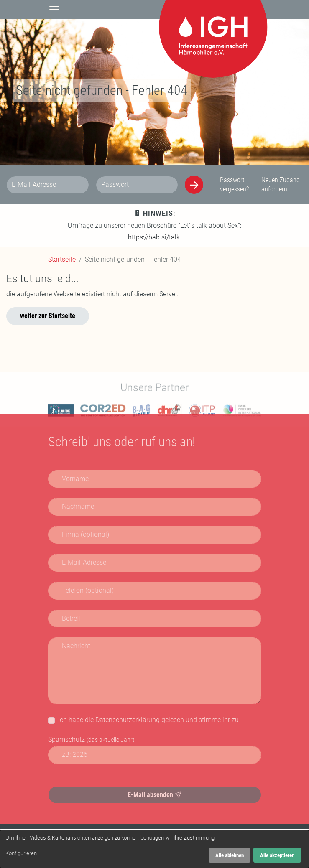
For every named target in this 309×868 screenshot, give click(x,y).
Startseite (62, 259)
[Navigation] (54, 9)
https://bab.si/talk (154, 237)
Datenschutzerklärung (128, 720)
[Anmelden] (194, 185)
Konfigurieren (21, 853)
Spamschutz (91, 739)
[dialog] (154, 849)
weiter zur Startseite (48, 316)
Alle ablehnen (230, 855)
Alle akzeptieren (277, 855)
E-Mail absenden (154, 795)
